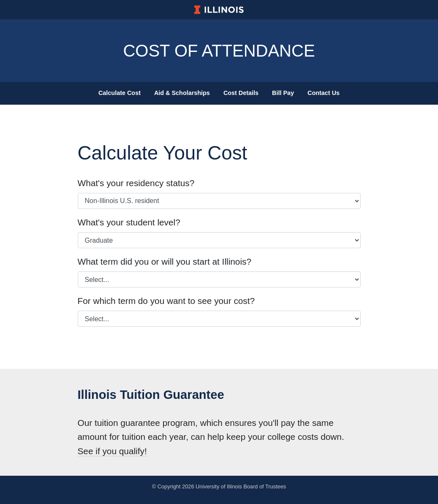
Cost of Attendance (219, 51)
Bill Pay (283, 93)
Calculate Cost (120, 93)
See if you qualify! (112, 451)
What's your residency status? (136, 183)
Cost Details (241, 93)
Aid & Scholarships (182, 93)
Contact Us (324, 93)
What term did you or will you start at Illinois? (165, 261)
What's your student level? (129, 222)
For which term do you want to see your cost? (166, 301)
